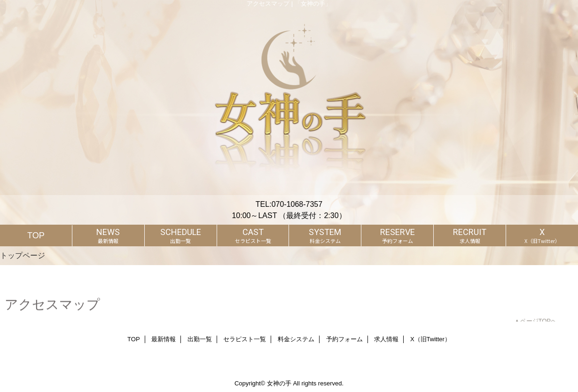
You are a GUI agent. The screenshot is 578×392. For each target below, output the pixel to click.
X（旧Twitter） (430, 339)
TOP (36, 235)
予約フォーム (344, 339)
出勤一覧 (200, 339)
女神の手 (279, 383)
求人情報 (386, 339)
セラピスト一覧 (245, 339)
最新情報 (164, 339)
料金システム (296, 339)
